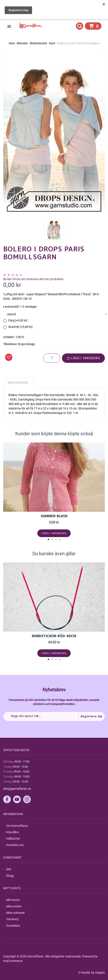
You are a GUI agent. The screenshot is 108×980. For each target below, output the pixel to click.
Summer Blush (54, 516)
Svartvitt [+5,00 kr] (20, 327)
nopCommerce (13, 961)
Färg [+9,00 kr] (18, 320)
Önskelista (13, 926)
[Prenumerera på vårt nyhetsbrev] (54, 716)
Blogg (10, 876)
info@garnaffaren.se (17, 789)
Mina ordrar (14, 906)
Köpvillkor (13, 832)
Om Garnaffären (17, 826)
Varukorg (12, 919)
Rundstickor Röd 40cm (54, 636)
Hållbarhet (13, 839)
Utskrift (11, 314)
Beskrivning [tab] (18, 383)
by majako (98, 973)
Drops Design (27, 344)
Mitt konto (13, 900)
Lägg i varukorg (83, 358)
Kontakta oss (15, 845)
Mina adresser (15, 913)
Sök (9, 869)
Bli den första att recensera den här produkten (33, 279)
